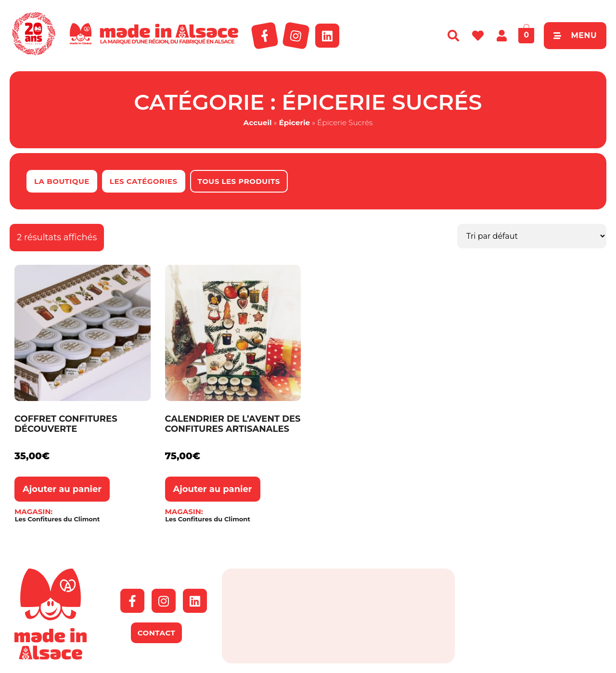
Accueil (258, 123)
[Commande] (532, 236)
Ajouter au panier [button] (62, 489)
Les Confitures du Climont (58, 519)
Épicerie (294, 123)
